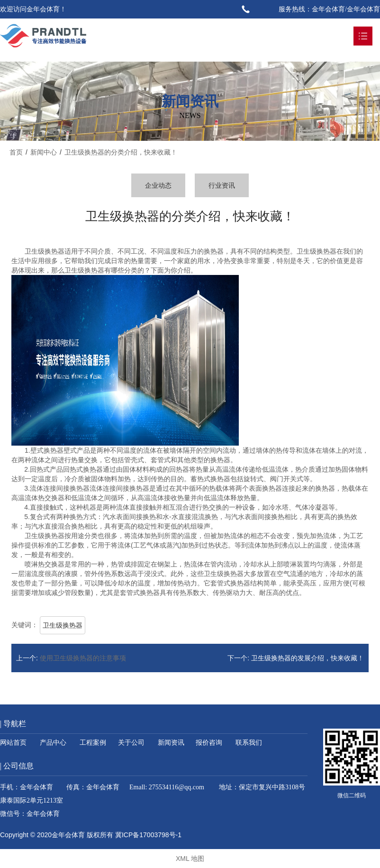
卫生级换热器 (63, 625)
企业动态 (158, 185)
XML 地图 (190, 859)
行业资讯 (222, 185)
